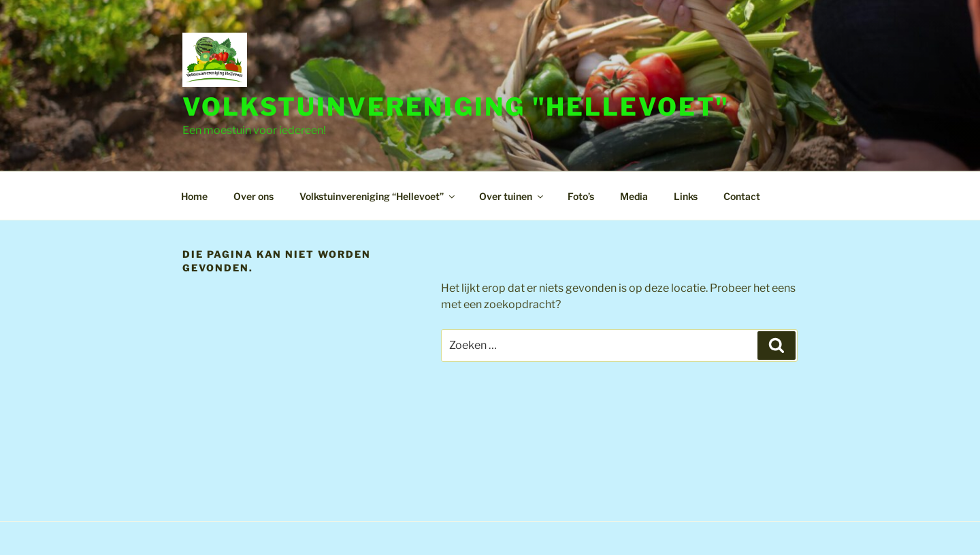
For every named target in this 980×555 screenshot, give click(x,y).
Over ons (254, 196)
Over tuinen (512, 196)
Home (194, 196)
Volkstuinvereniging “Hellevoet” (378, 196)
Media (634, 196)
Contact (742, 196)
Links (686, 196)
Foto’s (581, 196)
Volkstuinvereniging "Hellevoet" (456, 107)
